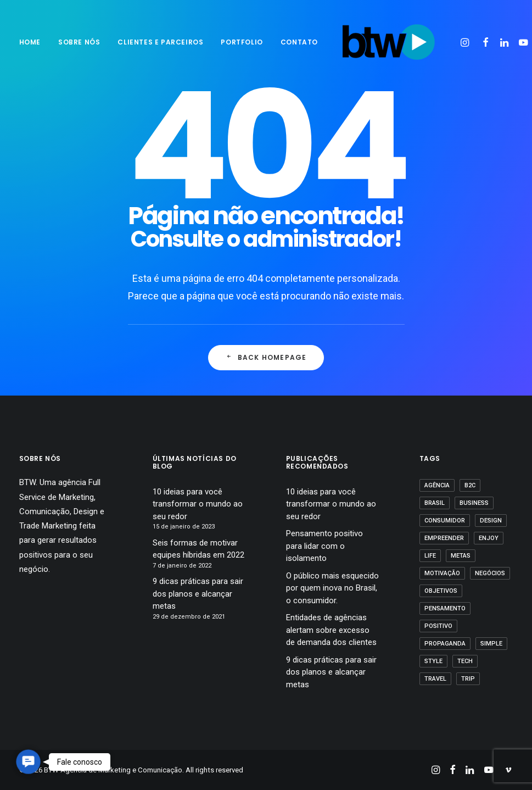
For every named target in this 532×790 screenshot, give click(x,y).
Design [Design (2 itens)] (491, 521)
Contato (299, 42)
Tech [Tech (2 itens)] (465, 661)
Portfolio (242, 42)
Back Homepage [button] (266, 357)
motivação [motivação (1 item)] (442, 573)
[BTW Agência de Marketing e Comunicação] (388, 42)
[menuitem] (34, 42)
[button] (466, 42)
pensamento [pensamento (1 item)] (445, 608)
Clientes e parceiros (160, 42)
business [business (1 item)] (474, 503)
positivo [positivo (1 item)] (438, 626)
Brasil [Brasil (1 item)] (435, 503)
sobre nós (79, 42)
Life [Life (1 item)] (430, 556)
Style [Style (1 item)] (433, 661)
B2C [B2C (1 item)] (470, 485)
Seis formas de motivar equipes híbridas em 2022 (198, 549)
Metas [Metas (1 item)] (461, 556)
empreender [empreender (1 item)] (444, 538)
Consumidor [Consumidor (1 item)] (445, 521)
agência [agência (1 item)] (437, 485)
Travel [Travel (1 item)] (435, 679)
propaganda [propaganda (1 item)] (445, 644)
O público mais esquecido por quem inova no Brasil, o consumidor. (332, 588)
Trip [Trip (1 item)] (468, 679)
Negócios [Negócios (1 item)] (490, 573)
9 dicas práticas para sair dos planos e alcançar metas (198, 594)
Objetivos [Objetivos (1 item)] (441, 591)
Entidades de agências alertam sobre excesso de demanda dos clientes (331, 630)
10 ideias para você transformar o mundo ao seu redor (198, 504)
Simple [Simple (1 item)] (491, 644)
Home (30, 42)
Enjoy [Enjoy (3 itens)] (489, 538)
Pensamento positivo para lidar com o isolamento (324, 546)
